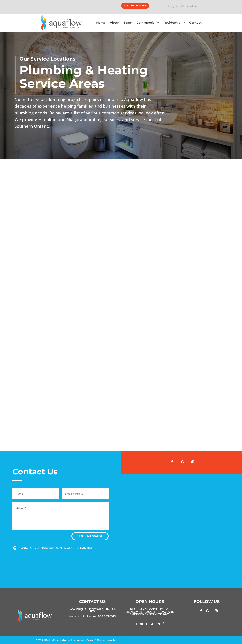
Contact (195, 23)
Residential (172, 23)
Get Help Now (135, 5)
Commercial (146, 23)
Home (101, 23)
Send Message (90, 536)
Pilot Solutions (125, 640)
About (115, 23)
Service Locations (148, 624)
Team (128, 23)
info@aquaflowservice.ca (184, 6)
